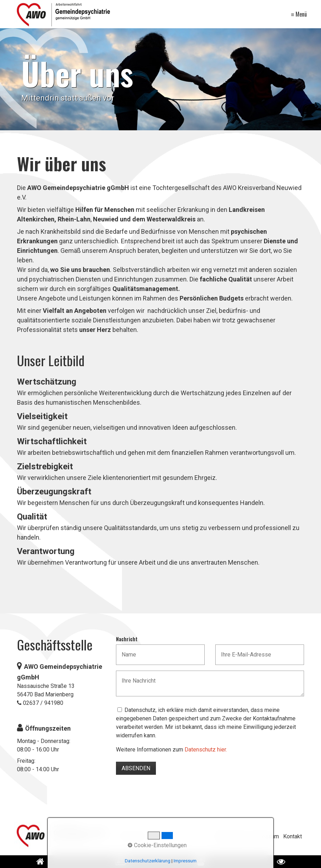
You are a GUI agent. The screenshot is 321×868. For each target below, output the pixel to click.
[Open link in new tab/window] (201, 862)
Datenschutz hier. (206, 750)
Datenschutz (231, 836)
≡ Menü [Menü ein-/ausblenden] (299, 14)
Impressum (265, 836)
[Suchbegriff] (159, 837)
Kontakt (293, 836)
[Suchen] (196, 837)
